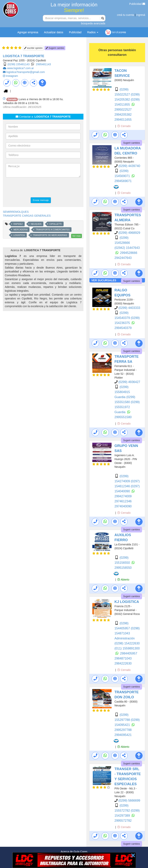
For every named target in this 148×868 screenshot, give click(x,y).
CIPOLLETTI (56, 224)
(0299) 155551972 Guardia (127, 407)
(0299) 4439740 (129, 166)
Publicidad (137, 4)
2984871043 (123, 658)
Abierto (123, 580)
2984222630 (123, 663)
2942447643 (123, 258)
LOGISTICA (19, 235)
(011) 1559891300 (127, 648)
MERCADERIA (21, 230)
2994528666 (129, 253)
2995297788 (123, 730)
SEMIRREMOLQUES (16, 212)
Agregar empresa (28, 32)
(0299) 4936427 (129, 382)
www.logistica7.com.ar (21, 68)
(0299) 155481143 (18, 64)
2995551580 (123, 417)
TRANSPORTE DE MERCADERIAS (50, 235)
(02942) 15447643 (127, 248)
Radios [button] (93, 32)
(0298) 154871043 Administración (127, 633)
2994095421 (123, 735)
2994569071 (123, 181)
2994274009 (123, 496)
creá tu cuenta (126, 15)
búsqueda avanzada (93, 23)
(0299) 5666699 (129, 801)
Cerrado (124, 126)
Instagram (12, 76)
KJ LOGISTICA (127, 602)
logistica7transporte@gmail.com (26, 72)
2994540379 (123, 328)
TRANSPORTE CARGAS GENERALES (27, 216)
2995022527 (123, 110)
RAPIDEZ (18, 224)
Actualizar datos (54, 32)
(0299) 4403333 (129, 308)
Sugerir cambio (55, 48)
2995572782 (123, 821)
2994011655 (123, 120)
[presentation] (35, 188)
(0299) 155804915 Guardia (122, 392)
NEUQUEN (36, 224)
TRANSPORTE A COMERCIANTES (53, 230)
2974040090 (123, 506)
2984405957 (129, 653)
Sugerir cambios (132, 143)
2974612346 (123, 501)
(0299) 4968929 (129, 233)
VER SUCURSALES (104, 280)
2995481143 (43, 64)
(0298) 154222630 (127, 643)
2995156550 (123, 568)
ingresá (141, 15)
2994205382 (123, 115)
